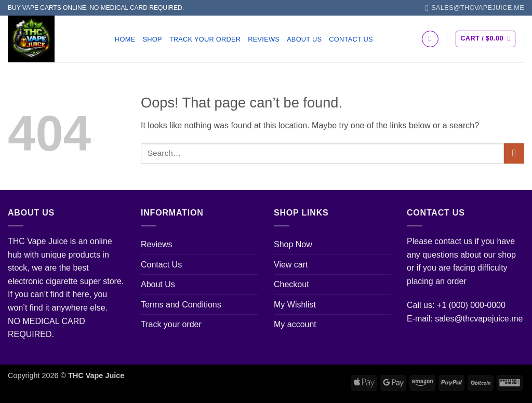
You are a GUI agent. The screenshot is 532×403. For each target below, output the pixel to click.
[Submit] (514, 153)
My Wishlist (295, 305)
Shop (152, 39)
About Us (304, 39)
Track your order (205, 39)
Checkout (291, 284)
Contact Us (351, 39)
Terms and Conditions (181, 305)
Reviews (264, 39)
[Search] (430, 39)
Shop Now (293, 244)
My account (295, 324)
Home (125, 39)
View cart (291, 265)
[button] (486, 39)
